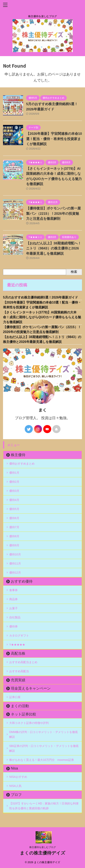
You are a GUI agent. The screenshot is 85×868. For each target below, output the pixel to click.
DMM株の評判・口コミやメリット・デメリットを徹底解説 (44, 734)
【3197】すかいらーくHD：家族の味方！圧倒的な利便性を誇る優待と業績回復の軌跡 (44, 806)
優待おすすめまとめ (22, 464)
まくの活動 (20, 706)
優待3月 (14, 491)
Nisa (14, 768)
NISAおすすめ (18, 777)
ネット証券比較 (24, 714)
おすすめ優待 (22, 581)
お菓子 (13, 608)
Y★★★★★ (17, 645)
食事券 (13, 590)
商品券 (13, 599)
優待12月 (15, 573)
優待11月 (15, 563)
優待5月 (14, 509)
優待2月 (14, 482)
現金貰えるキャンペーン (31, 688)
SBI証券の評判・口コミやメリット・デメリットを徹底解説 (44, 748)
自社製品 (15, 617)
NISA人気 (15, 786)
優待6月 (14, 518)
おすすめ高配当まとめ (23, 662)
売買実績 (18, 680)
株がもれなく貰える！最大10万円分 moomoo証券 (42, 760)
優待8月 (14, 536)
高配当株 (18, 653)
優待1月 (14, 473)
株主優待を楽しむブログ (43, 847)
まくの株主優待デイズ (43, 853)
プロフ (16, 795)
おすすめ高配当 (19, 671)
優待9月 (14, 545)
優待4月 (14, 500)
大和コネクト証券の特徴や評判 (29, 723)
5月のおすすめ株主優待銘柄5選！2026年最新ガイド (40, 297)
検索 (74, 272)
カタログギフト (19, 636)
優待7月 (14, 527)
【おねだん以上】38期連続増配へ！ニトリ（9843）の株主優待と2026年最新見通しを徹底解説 (54, 248)
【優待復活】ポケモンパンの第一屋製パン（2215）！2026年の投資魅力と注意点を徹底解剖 (53, 214)
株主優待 (18, 455)
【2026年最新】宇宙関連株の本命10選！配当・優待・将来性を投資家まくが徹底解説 (54, 139)
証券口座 (15, 697)
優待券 (13, 626)
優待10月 (15, 554)
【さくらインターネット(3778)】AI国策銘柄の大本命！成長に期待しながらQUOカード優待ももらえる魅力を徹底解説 (42, 317)
